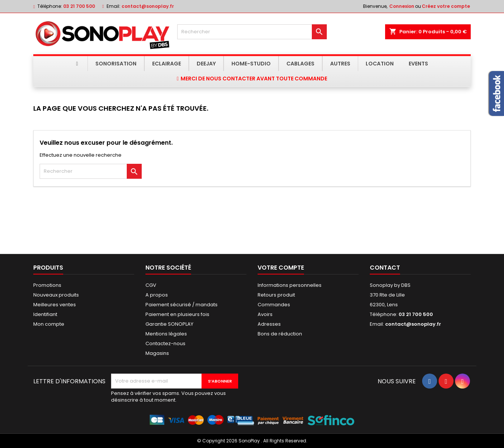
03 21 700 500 (79, 6)
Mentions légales (166, 334)
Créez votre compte (446, 6)
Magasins (157, 353)
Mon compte (49, 324)
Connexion (402, 6)
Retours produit (276, 295)
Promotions (47, 285)
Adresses (269, 324)
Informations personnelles (290, 285)
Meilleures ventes (55, 305)
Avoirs (265, 314)
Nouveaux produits (56, 295)
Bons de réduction (280, 334)
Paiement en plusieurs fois (177, 314)
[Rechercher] (252, 32)
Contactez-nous (165, 343)
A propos (157, 295)
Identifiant (45, 314)
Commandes (274, 305)
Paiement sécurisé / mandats (182, 305)
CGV (151, 285)
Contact (385, 268)
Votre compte (281, 268)
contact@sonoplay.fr (148, 6)
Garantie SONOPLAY (169, 324)
